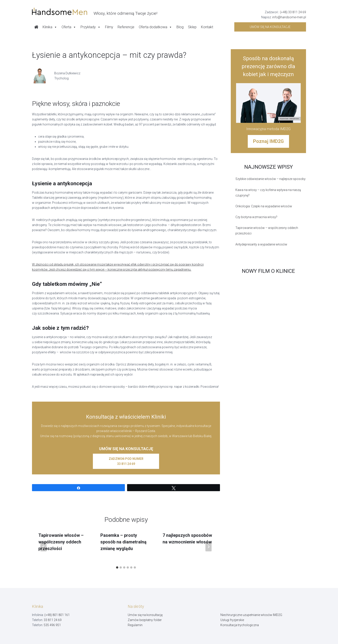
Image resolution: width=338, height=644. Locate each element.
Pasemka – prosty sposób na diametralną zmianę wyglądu (123, 542)
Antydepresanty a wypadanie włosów (261, 244)
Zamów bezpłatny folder (145, 620)
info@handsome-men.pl (289, 17)
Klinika (50, 27)
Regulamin (135, 625)
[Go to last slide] (43, 547)
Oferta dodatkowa (155, 27)
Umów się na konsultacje (270, 27)
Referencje (126, 27)
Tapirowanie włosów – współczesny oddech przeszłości (61, 542)
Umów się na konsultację (145, 615)
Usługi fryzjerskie (232, 620)
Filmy (109, 27)
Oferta (69, 27)
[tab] (117, 567)
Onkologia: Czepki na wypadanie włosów (264, 206)
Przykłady (91, 27)
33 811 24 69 (53, 620)
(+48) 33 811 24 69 (293, 12)
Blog (180, 27)
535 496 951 (52, 625)
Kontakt (207, 27)
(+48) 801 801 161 (57, 615)
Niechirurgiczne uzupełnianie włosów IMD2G (251, 615)
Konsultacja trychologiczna (240, 625)
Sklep (192, 27)
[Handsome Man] (95, 11)
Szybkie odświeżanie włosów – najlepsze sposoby (270, 179)
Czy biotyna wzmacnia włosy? (256, 217)
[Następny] (208, 547)
